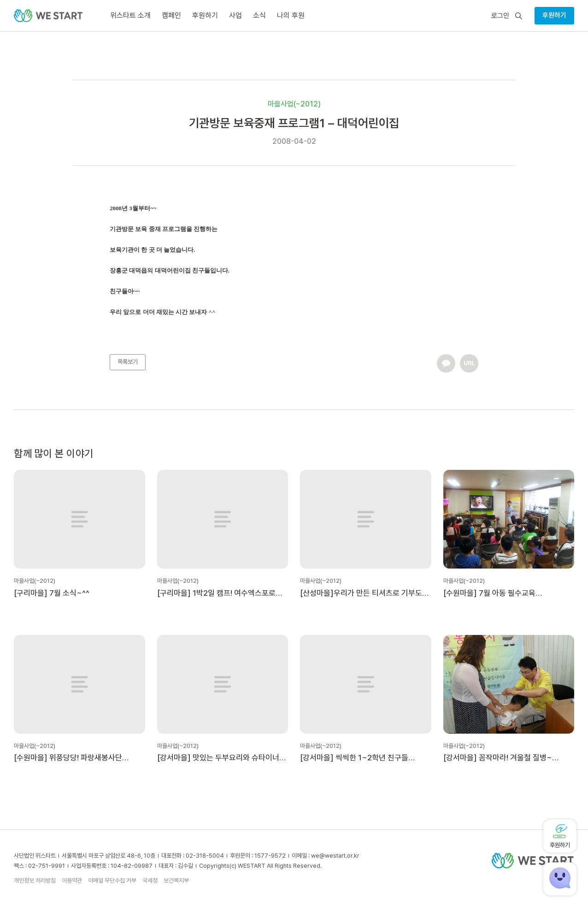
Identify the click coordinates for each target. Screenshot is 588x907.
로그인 (500, 16)
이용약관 (72, 880)
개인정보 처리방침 (35, 880)
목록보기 (128, 362)
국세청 (150, 880)
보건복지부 (176, 880)
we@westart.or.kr (335, 856)
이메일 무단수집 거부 (112, 880)
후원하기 (554, 15)
